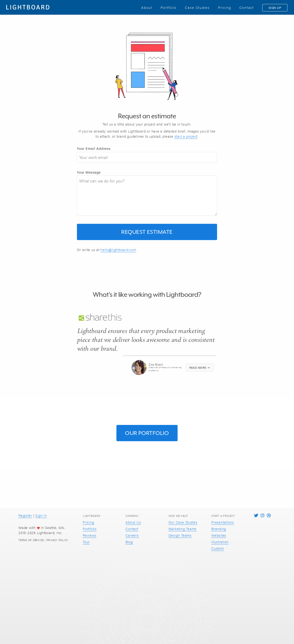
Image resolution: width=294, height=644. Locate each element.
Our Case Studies (183, 522)
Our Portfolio (147, 433)
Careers (132, 535)
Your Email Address (94, 148)
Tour (86, 542)
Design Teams (180, 535)
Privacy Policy (57, 540)
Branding (219, 529)
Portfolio (90, 529)
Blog (129, 542)
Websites (219, 535)
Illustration (220, 542)
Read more (200, 367)
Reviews (90, 535)
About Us (133, 522)
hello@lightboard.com (118, 250)
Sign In (41, 515)
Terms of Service (31, 540)
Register (25, 515)
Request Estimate (147, 232)
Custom (218, 548)
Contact (132, 529)
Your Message (89, 172)
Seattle (51, 527)
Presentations (223, 522)
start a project (186, 136)
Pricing (88, 522)
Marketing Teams (183, 529)
